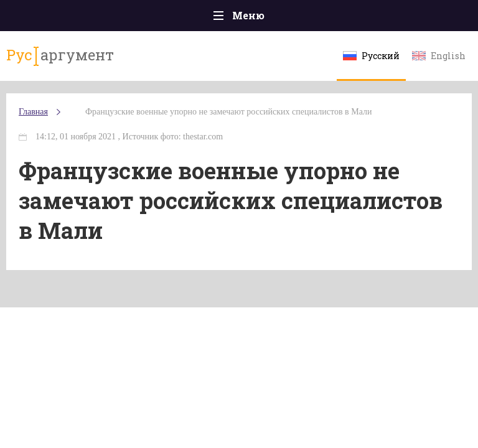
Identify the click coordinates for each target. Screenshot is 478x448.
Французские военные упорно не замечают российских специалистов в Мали (228, 112)
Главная (33, 112)
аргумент (60, 55)
